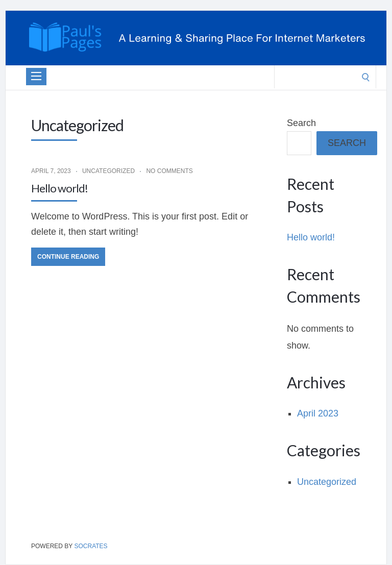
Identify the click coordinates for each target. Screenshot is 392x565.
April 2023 (318, 413)
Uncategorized (108, 171)
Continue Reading (68, 257)
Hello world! (59, 188)
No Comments (169, 171)
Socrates (91, 546)
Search (301, 123)
